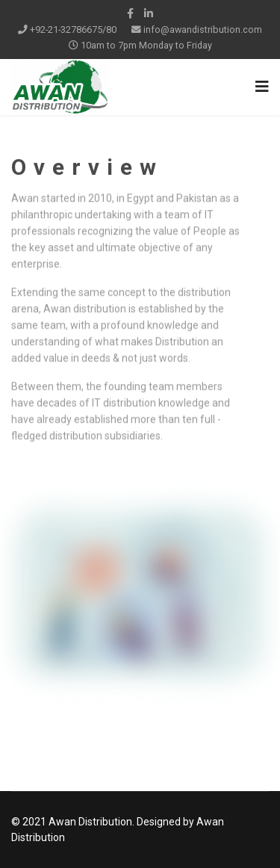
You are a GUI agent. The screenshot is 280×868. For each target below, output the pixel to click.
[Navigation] (262, 87)
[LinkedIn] (149, 13)
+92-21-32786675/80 (73, 30)
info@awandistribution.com (203, 30)
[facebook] (130, 13)
